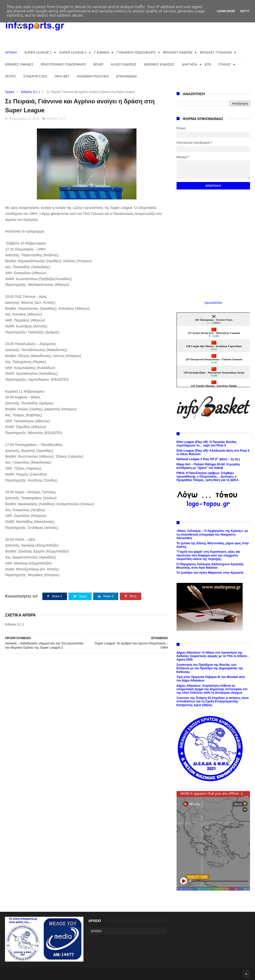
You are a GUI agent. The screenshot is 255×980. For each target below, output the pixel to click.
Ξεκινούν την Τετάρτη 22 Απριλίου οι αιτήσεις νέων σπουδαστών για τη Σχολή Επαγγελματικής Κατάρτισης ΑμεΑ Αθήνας (213, 702)
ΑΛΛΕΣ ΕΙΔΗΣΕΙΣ (124, 64)
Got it (245, 11)
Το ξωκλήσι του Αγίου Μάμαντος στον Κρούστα (210, 573)
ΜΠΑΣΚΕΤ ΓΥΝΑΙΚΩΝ (216, 53)
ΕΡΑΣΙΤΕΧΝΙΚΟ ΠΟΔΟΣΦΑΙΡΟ (63, 64)
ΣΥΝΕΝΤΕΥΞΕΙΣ (35, 76)
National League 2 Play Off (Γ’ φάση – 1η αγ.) (208, 459)
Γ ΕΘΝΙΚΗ (102, 53)
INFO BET (62, 76)
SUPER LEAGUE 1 (38, 53)
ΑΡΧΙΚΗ (11, 53)
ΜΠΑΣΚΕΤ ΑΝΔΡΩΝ (178, 53)
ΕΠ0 (208, 64)
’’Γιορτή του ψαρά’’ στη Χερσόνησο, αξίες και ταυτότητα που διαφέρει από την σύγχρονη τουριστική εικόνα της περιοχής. (208, 555)
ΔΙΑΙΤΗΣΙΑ (190, 64)
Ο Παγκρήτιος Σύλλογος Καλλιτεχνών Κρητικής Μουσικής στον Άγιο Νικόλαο (210, 566)
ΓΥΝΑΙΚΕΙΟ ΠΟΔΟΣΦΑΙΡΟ (136, 53)
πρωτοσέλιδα (213, 303)
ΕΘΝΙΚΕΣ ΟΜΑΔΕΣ (19, 64)
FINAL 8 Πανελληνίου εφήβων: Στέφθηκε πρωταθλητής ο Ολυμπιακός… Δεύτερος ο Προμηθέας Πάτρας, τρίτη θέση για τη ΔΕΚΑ (208, 477)
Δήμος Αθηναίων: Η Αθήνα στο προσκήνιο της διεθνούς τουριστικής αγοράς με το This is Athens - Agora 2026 (213, 656)
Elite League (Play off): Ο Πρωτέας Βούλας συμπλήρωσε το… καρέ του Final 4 (207, 444)
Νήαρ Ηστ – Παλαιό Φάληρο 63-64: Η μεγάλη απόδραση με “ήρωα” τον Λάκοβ (208, 466)
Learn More (226, 11)
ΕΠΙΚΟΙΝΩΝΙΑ (127, 76)
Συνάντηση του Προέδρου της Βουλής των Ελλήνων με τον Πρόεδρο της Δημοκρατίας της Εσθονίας (210, 668)
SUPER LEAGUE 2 (73, 53)
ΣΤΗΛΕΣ (225, 64)
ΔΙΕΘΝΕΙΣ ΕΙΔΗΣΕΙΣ (159, 64)
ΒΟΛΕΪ (98, 64)
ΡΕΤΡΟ (10, 76)
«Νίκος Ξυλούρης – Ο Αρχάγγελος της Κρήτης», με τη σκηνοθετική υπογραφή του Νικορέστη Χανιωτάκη (212, 534)
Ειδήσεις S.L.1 (31, 92)
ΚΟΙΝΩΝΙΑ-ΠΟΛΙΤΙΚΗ (93, 76)
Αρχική (9, 92)
